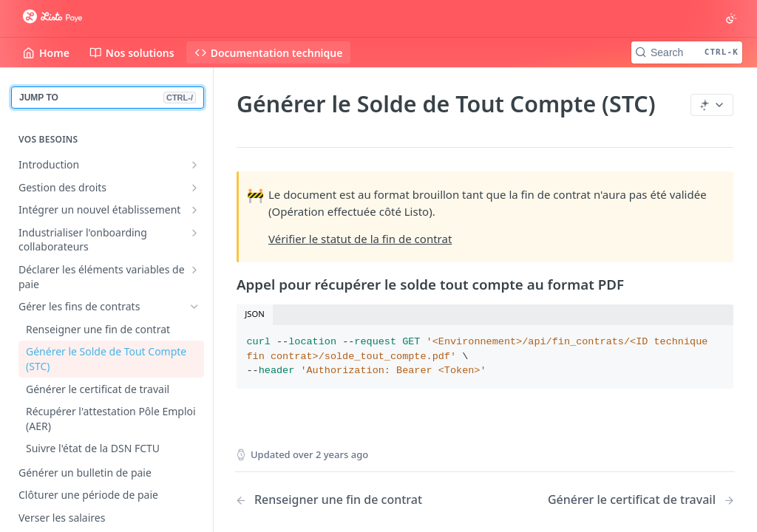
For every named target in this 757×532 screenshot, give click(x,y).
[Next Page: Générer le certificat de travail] (641, 500)
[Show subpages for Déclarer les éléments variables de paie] (194, 270)
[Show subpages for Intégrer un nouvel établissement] (194, 210)
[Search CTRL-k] (687, 52)
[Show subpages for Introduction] (194, 165)
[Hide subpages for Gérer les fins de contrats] (194, 307)
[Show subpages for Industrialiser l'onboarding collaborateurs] (194, 233)
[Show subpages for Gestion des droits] (194, 188)
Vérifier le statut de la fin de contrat (360, 239)
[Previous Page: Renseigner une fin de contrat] (342, 500)
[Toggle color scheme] (731, 18)
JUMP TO (108, 98)
